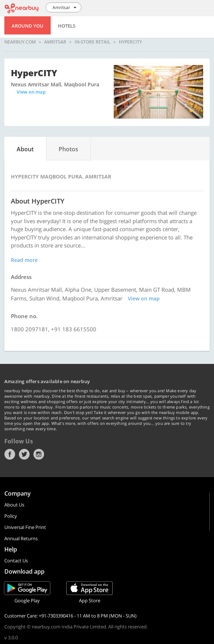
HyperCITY (130, 42)
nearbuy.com (20, 42)
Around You (28, 26)
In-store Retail (93, 42)
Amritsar (55, 42)
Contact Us (16, 561)
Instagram (39, 454)
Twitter (24, 454)
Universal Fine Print (25, 527)
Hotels (67, 26)
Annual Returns (21, 538)
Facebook (10, 454)
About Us (14, 505)
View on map (31, 92)
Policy (11, 516)
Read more (24, 260)
